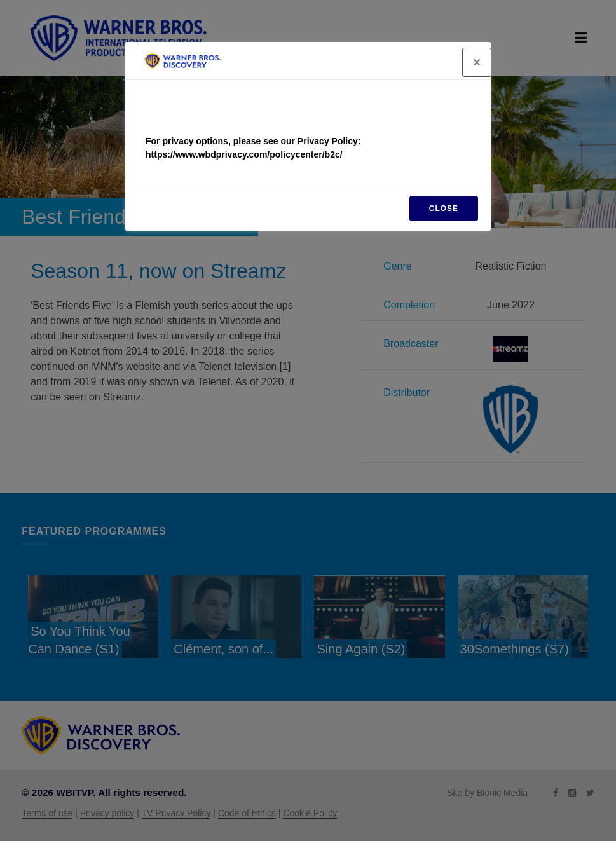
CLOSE (444, 209)
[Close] (477, 62)
